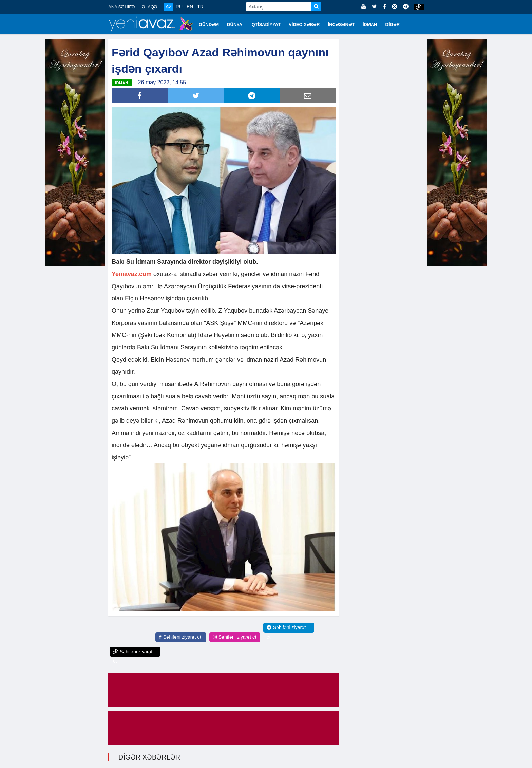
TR (200, 7)
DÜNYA (235, 25)
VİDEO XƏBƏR (304, 25)
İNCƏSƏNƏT (341, 25)
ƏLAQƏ (150, 7)
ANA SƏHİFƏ (122, 7)
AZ (169, 7)
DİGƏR (393, 25)
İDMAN (370, 25)
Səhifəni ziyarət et (180, 637)
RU (179, 7)
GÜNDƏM (209, 25)
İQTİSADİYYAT (265, 25)
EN (190, 7)
